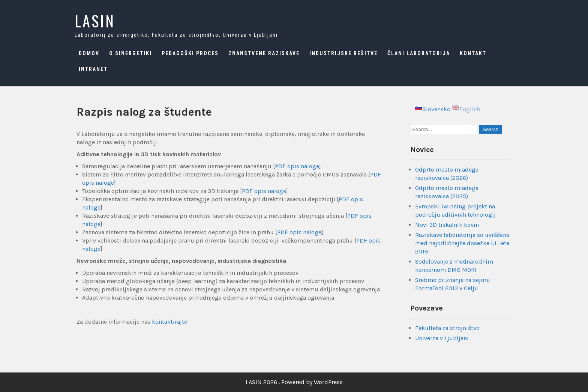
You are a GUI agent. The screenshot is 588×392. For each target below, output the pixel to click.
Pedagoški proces (190, 53)
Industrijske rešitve (343, 53)
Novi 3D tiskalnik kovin (447, 225)
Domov (89, 53)
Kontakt (473, 53)
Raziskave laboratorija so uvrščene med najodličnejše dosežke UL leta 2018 (462, 243)
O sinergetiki (130, 53)
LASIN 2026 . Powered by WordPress (294, 382)
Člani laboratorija (419, 53)
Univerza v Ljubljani (442, 338)
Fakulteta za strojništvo (447, 328)
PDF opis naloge (297, 166)
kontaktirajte (169, 322)
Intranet (93, 69)
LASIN (95, 21)
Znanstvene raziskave (264, 53)
